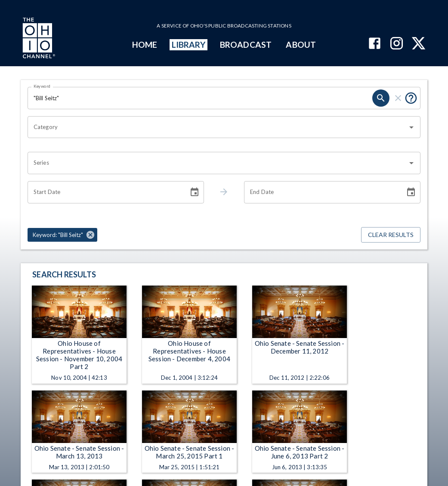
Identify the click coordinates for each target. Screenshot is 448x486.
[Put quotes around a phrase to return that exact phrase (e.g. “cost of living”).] (411, 98)
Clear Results (391, 235)
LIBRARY (189, 45)
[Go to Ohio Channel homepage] (38, 39)
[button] (62, 235)
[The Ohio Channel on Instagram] (397, 44)
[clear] (398, 98)
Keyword (42, 86)
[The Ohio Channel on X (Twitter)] (419, 44)
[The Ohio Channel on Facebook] (375, 44)
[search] (381, 98)
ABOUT (301, 45)
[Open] (411, 127)
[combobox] (218, 127)
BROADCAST (246, 45)
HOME (145, 45)
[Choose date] (195, 192)
